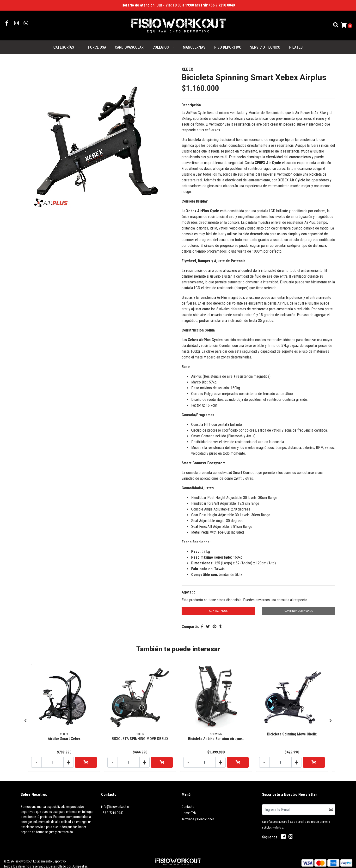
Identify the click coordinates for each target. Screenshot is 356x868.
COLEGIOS (161, 44)
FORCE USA (97, 44)
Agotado (189, 589)
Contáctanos (218, 608)
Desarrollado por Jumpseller (68, 860)
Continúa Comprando (299, 608)
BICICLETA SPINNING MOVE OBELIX (140, 734)
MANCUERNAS (194, 44)
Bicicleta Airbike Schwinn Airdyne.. (216, 734)
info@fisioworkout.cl (115, 800)
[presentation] (25, 716)
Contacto (188, 800)
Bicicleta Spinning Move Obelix (292, 730)
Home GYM (189, 806)
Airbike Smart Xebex (64, 734)
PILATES (296, 44)
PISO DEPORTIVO (228, 44)
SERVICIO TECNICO (265, 44)
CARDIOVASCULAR (129, 44)
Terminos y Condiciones (198, 812)
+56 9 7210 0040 (112, 806)
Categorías (64, 44)
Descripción (191, 102)
